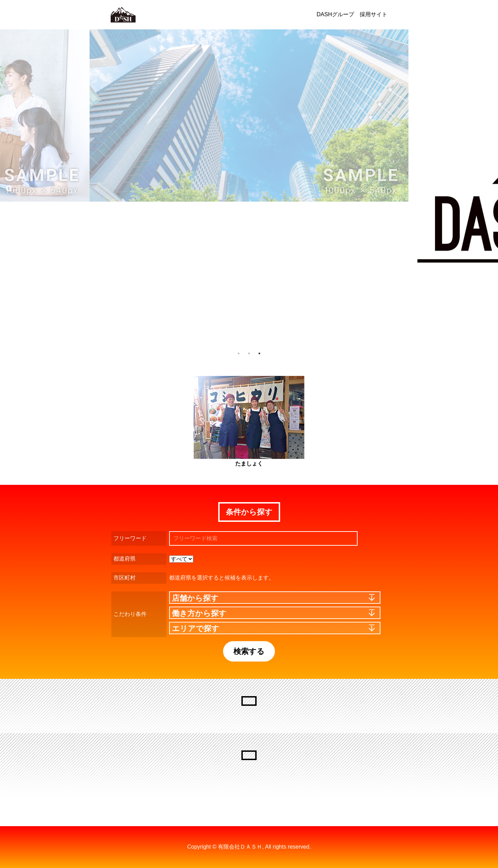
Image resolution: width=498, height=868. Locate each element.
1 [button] (239, 353)
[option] (249, 116)
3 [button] (259, 353)
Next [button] (488, 189)
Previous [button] (9, 189)
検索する (249, 651)
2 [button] (249, 353)
